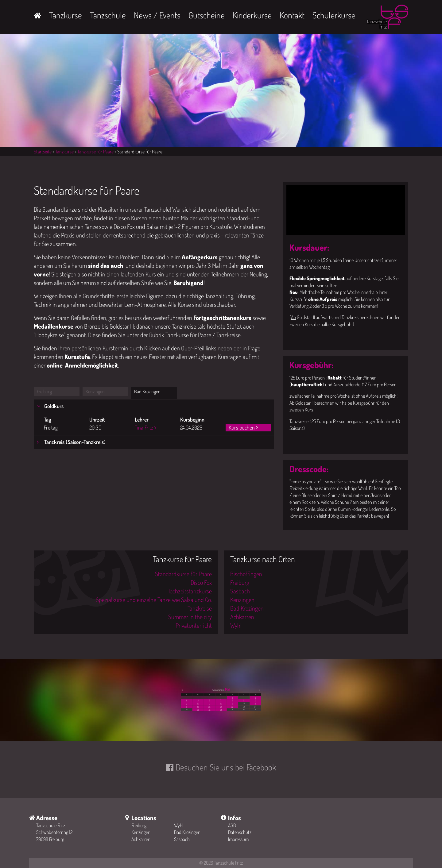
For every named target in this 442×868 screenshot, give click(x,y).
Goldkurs (53, 406)
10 (256, 700)
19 (198, 707)
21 (221, 707)
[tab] (154, 406)
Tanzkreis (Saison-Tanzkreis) (74, 442)
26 (198, 710)
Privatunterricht (194, 625)
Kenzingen (95, 391)
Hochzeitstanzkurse (189, 591)
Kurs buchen (242, 427)
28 (221, 710)
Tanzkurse (66, 15)
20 (209, 707)
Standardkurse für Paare (183, 574)
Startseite (43, 152)
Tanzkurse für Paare (95, 152)
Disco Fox (201, 582)
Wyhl (236, 625)
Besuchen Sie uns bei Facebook (226, 767)
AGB (232, 825)
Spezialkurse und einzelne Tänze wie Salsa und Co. (154, 600)
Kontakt (292, 15)
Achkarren (242, 617)
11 (186, 704)
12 (198, 703)
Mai (228, 689)
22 (232, 707)
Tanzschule (108, 15)
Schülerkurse (334, 15)
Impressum (238, 839)
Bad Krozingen (147, 391)
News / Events (157, 15)
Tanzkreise (200, 608)
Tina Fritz (144, 427)
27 (210, 710)
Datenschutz (240, 832)
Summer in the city (190, 617)
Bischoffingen (246, 574)
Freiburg (44, 391)
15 (232, 703)
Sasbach (240, 591)
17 (255, 703)
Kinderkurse (252, 15)
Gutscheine (207, 15)
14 (221, 703)
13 (209, 703)
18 (186, 707)
